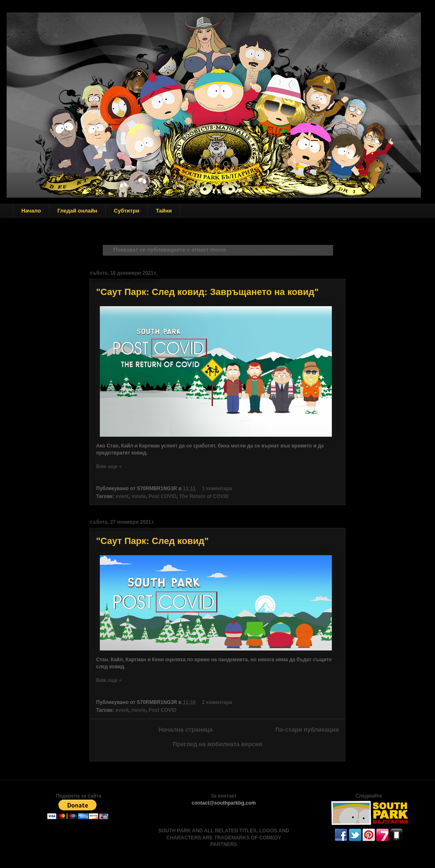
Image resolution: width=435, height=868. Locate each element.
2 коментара (217, 702)
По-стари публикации (307, 730)
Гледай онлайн (77, 211)
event (122, 496)
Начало (31, 211)
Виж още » (109, 467)
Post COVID (163, 496)
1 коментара (217, 488)
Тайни (164, 211)
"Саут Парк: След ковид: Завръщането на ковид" (207, 292)
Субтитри (127, 211)
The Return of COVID (204, 496)
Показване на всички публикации (276, 250)
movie (139, 496)
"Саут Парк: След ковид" (152, 541)
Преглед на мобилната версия (217, 744)
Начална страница (186, 730)
